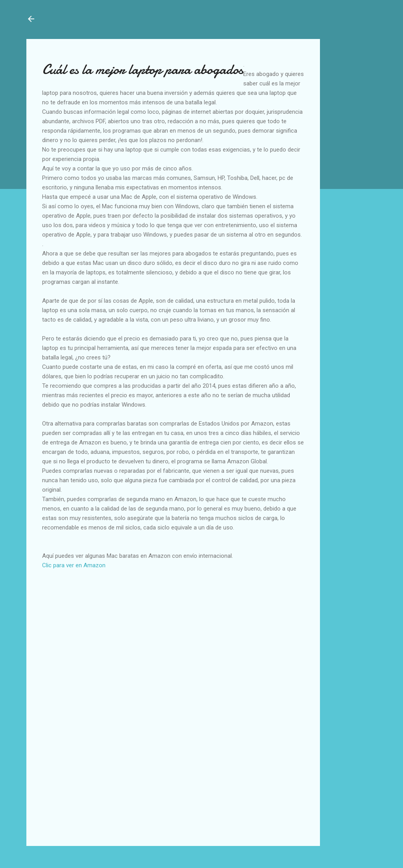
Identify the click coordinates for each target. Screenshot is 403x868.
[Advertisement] (351, 64)
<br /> (66, 646)
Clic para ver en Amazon (74, 565)
